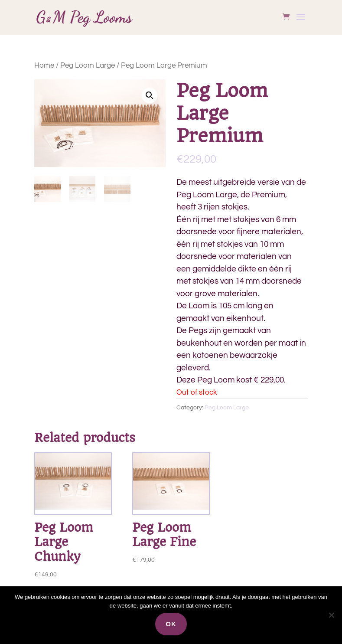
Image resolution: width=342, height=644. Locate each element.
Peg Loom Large (88, 65)
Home (44, 65)
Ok (171, 624)
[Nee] (331, 615)
